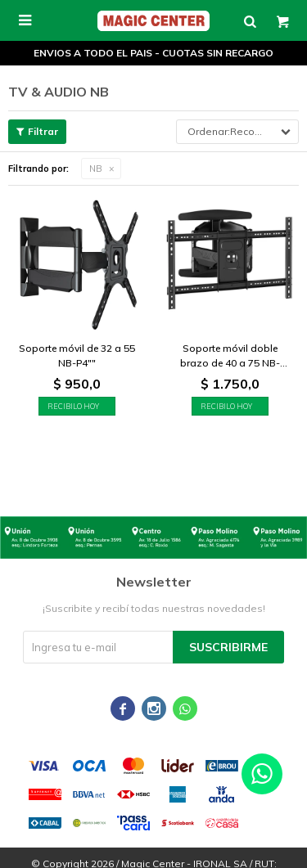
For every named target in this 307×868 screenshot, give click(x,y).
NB (96, 169)
